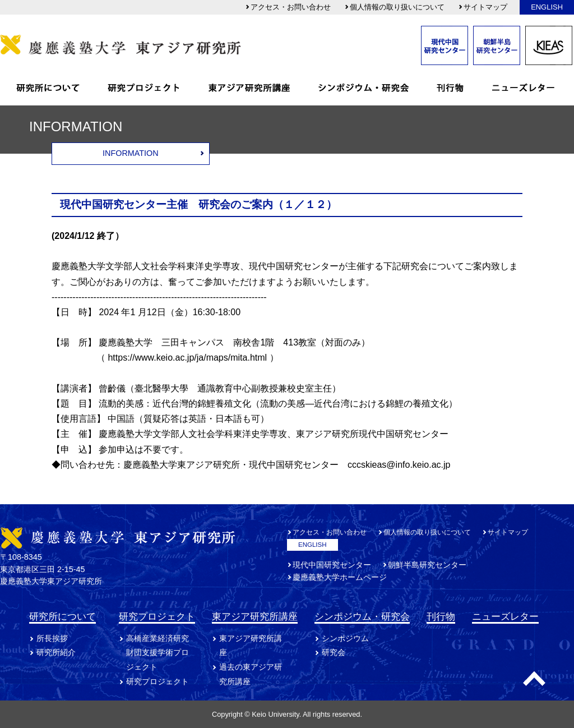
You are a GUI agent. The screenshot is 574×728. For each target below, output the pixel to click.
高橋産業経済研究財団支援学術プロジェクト (158, 653)
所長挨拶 (52, 638)
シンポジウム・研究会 (362, 616)
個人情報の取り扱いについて (394, 7)
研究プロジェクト (157, 616)
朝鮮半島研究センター (427, 565)
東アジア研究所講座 (255, 616)
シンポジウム (345, 638)
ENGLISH (547, 7)
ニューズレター (505, 616)
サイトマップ (483, 7)
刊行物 (441, 616)
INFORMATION (131, 153)
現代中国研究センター (332, 565)
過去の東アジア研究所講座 (251, 674)
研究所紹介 (56, 652)
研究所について (63, 616)
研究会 (334, 652)
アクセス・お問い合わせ (288, 7)
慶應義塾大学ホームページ (340, 577)
